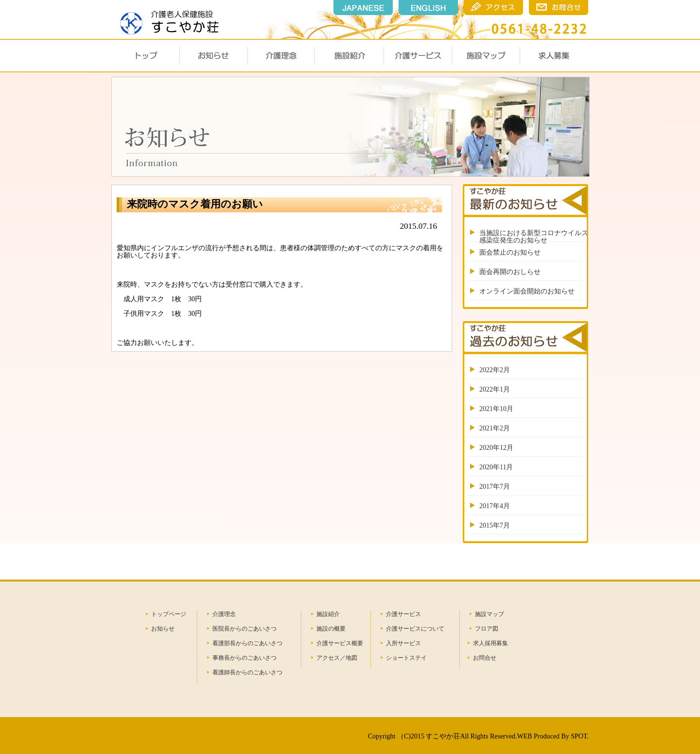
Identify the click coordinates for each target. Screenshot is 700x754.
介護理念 (281, 56)
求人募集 (554, 56)
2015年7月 (495, 525)
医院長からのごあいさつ (245, 629)
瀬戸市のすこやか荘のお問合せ (559, 8)
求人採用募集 (490, 643)
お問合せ (485, 658)
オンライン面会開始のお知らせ (527, 291)
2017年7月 (495, 487)
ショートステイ (406, 658)
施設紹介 (328, 614)
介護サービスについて (415, 629)
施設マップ (486, 56)
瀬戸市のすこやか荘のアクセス (493, 8)
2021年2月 (495, 428)
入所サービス (403, 643)
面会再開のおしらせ (510, 272)
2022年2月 (495, 370)
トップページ (169, 614)
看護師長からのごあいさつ (247, 672)
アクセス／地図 (337, 658)
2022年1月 (495, 389)
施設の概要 (331, 629)
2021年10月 (496, 409)
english (428, 8)
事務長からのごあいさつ (245, 658)
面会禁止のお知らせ (510, 252)
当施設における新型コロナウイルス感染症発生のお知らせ (534, 237)
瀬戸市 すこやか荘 (167, 19)
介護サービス (418, 56)
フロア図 (487, 629)
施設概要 (349, 56)
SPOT (579, 736)
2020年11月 (496, 467)
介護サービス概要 (340, 643)
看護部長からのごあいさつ (247, 643)
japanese (363, 8)
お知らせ (213, 56)
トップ (145, 56)
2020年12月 (496, 448)
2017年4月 (495, 506)
